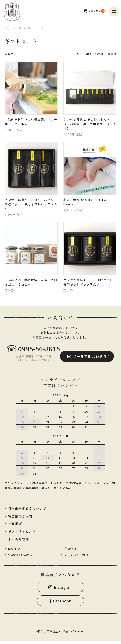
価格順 (100, 54)
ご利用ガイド (18, 526)
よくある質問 (18, 541)
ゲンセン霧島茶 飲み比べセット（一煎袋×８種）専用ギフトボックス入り (90, 124)
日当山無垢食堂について (27, 510)
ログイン (14, 551)
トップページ (13, 28)
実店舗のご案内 (37, 489)
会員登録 (70, 551)
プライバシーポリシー (79, 557)
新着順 (112, 54)
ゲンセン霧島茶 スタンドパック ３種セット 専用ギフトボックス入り (31, 205)
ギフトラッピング (22, 533)
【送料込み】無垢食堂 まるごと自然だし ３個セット (31, 283)
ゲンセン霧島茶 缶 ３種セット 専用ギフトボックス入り (90, 283)
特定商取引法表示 (20, 557)
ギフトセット (36, 28)
